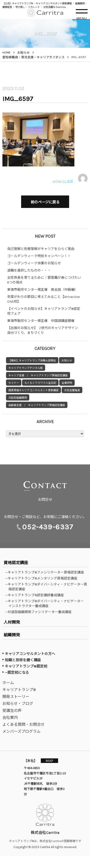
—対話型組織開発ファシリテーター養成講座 (40, 612)
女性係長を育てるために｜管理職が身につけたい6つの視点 (44, 280)
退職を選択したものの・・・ (29, 270)
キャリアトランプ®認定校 (26, 666)
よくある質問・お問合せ (24, 724)
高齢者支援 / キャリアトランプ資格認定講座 (37, 405)
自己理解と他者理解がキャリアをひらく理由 (41, 249)
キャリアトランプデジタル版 (26, 368)
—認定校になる (17, 673)
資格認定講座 (16, 563)
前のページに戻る (45, 202)
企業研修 (67, 383)
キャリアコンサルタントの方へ (30, 654)
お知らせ (67, 361)
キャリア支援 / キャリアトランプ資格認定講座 (38, 375)
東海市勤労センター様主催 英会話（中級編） (42, 290)
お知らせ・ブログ (18, 704)
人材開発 (12, 622)
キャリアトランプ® (19, 690)
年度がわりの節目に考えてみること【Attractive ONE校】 (43, 299)
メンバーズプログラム (21, 731)
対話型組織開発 (18, 398)
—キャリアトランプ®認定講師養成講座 (36, 595)
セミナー (14, 383)
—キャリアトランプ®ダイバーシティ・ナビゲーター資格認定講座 (48, 587)
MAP (49, 761)
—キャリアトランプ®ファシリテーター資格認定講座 (46, 572)
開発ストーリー (16, 697)
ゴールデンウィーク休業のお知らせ (34, 263)
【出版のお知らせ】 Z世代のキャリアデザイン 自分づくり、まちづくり (44, 330)
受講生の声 (12, 711)
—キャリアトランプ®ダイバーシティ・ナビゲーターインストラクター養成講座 (46, 603)
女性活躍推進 (72, 390)
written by (70, 178)
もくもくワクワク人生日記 (40, 383)
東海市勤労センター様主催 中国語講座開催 (41, 321)
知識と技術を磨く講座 (23, 660)
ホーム (8, 683)
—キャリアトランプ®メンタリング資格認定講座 (43, 578)
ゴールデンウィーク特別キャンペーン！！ (39, 256)
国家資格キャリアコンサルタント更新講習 (33, 390)
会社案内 (10, 717)
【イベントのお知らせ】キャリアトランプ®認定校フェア (44, 311)
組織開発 (12, 635)
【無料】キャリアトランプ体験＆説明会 (32, 361)
